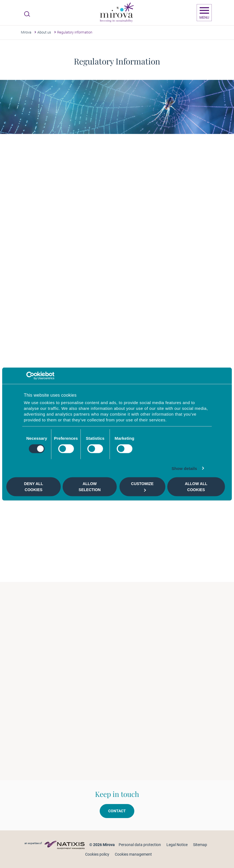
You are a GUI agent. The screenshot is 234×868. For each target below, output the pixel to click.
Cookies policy (97, 854)
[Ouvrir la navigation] (204, 13)
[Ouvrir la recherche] (27, 14)
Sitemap (200, 845)
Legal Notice (177, 845)
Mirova (26, 32)
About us (44, 32)
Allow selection (90, 487)
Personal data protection (140, 845)
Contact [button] (117, 811)
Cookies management (133, 854)
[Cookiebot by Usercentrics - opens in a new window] (30, 376)
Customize (142, 487)
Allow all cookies (196, 487)
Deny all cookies (34, 487)
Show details (184, 468)
